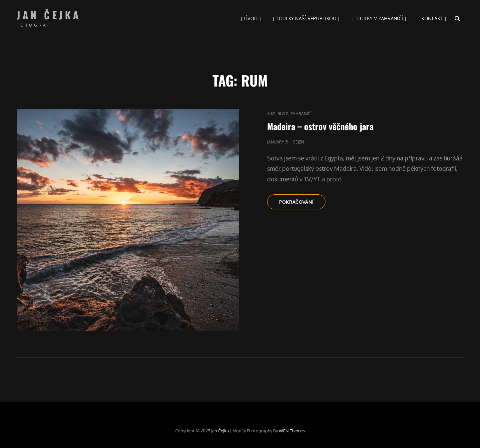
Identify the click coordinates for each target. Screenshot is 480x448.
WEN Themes (292, 431)
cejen (298, 142)
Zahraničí (301, 114)
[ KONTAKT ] (432, 18)
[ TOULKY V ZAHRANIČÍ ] (379, 18)
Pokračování (302, 204)
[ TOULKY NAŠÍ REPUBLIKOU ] (306, 18)
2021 (271, 114)
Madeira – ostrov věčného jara (320, 126)
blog (283, 114)
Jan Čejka (49, 15)
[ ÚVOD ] (251, 18)
